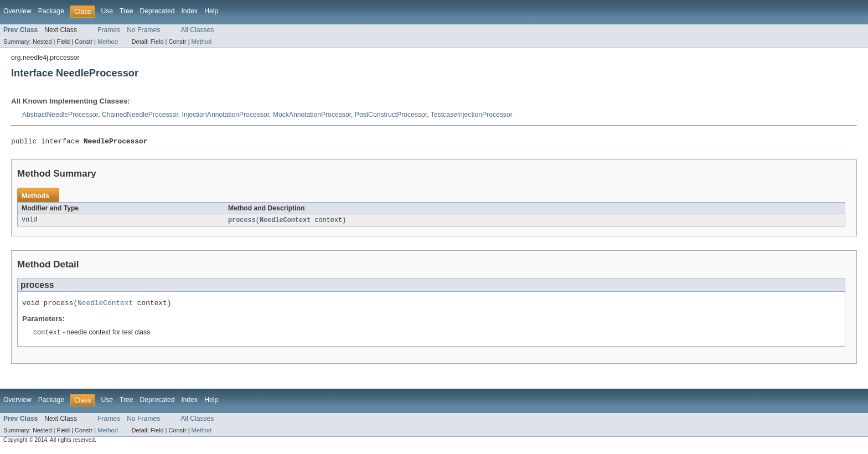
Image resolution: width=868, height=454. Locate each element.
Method (107, 42)
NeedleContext (285, 222)
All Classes (197, 30)
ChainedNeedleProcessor (140, 115)
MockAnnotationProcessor (312, 115)
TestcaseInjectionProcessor (472, 115)
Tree (126, 11)
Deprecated (157, 11)
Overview (17, 11)
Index (189, 11)
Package (51, 11)
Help (211, 11)
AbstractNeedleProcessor (60, 115)
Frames (109, 30)
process (242, 222)
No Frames (143, 30)
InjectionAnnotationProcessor (226, 115)
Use (107, 11)
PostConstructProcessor (391, 115)
